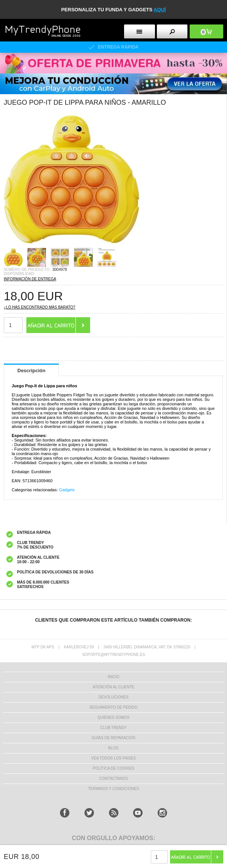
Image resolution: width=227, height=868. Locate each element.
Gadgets (67, 490)
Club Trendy (114, 728)
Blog (114, 748)
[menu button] (139, 31)
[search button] (172, 31)
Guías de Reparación (114, 738)
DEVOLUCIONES (113, 697)
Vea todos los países (114, 758)
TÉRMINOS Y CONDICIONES (113, 789)
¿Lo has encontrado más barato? (40, 307)
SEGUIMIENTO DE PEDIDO (114, 707)
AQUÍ (160, 10)
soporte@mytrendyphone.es (114, 655)
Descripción (31, 371)
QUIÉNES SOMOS (113, 717)
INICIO (114, 677)
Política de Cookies (114, 768)
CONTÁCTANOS (114, 779)
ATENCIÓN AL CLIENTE (114, 687)
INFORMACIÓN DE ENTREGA (30, 279)
